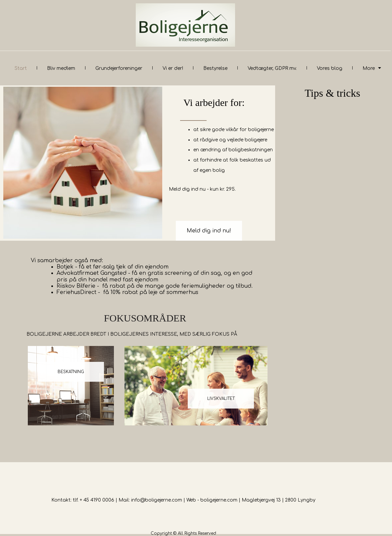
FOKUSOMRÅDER (145, 318)
